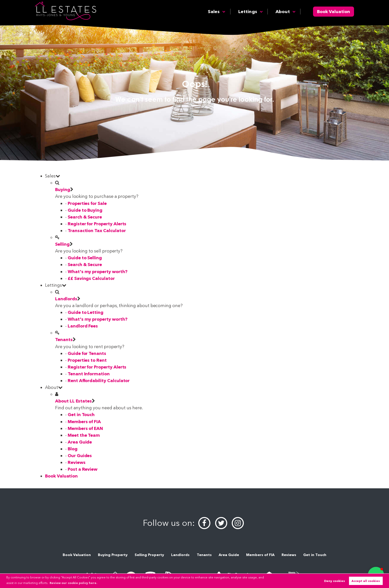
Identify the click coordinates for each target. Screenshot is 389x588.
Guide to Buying (85, 210)
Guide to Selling (85, 258)
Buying (63, 189)
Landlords (66, 299)
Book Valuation (334, 11)
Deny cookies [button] (335, 581)
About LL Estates (73, 401)
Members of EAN (85, 428)
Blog (73, 449)
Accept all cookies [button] (366, 581)
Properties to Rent (87, 360)
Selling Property (149, 555)
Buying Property (113, 555)
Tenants (64, 339)
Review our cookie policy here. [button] (73, 583)
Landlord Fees (83, 326)
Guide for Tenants (87, 353)
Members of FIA (84, 421)
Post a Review (83, 469)
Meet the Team (84, 435)
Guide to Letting (86, 312)
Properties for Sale (87, 203)
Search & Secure (85, 217)
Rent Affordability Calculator (99, 380)
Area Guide (80, 442)
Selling (62, 244)
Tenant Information (89, 374)
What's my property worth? (98, 271)
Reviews (77, 462)
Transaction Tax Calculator (97, 230)
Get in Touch (81, 414)
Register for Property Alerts (97, 224)
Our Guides (80, 455)
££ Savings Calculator (91, 278)
